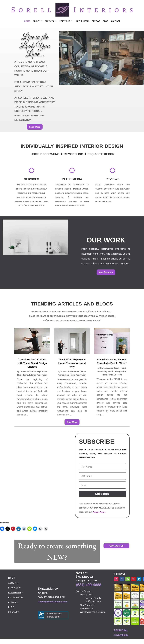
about (36, 21)
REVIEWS (112, 179)
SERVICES (31, 179)
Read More (72, 422)
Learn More (35, 127)
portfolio (65, 21)
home (27, 21)
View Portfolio (106, 272)
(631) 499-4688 (89, 585)
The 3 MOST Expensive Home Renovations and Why (72, 363)
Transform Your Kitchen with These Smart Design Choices (32, 363)
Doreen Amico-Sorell (29, 372)
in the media (82, 21)
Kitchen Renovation (38, 375)
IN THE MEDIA (72, 179)
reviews (96, 21)
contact (116, 21)
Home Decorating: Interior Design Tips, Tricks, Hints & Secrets (112, 371)
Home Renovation (78, 375)
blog (106, 21)
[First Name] (102, 467)
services (49, 21)
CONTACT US (116, 546)
